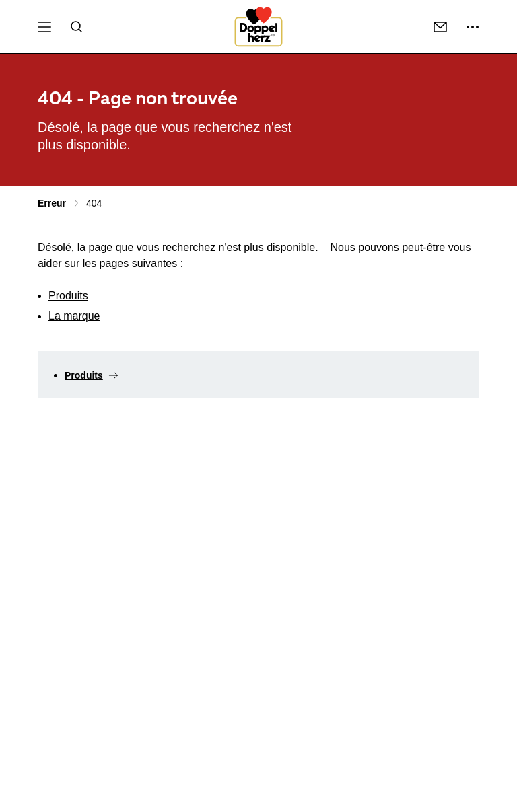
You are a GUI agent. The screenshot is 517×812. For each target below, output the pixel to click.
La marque (74, 316)
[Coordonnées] (440, 27)
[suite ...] (473, 27)
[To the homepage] (258, 27)
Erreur (52, 203)
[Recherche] (77, 27)
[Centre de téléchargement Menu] (44, 27)
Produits (68, 296)
